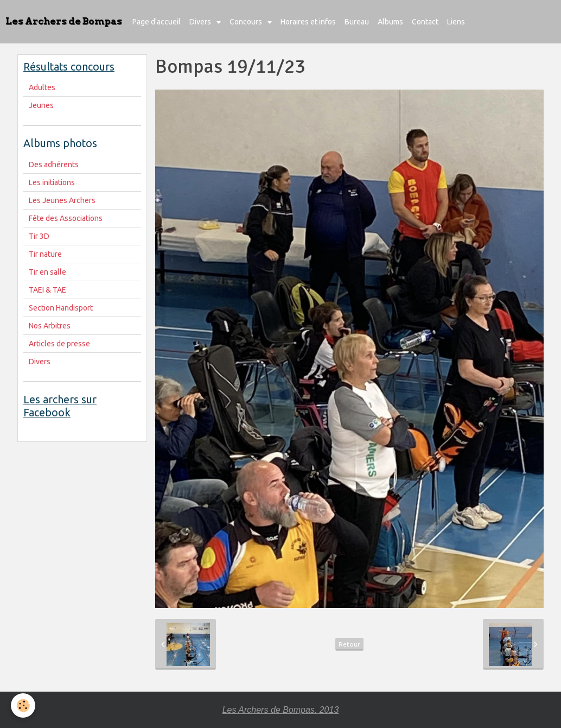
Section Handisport (61, 308)
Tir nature (45, 254)
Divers (201, 22)
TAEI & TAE (47, 290)
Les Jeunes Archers (62, 200)
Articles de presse (59, 344)
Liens (456, 22)
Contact (425, 22)
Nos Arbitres (50, 326)
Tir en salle (47, 272)
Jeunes (41, 105)
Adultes (42, 87)
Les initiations (52, 182)
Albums (390, 22)
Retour (349, 644)
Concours (247, 22)
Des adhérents (54, 164)
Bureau (357, 22)
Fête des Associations (66, 218)
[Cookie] (23, 705)
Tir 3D (39, 236)
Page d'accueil (157, 22)
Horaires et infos (308, 22)
